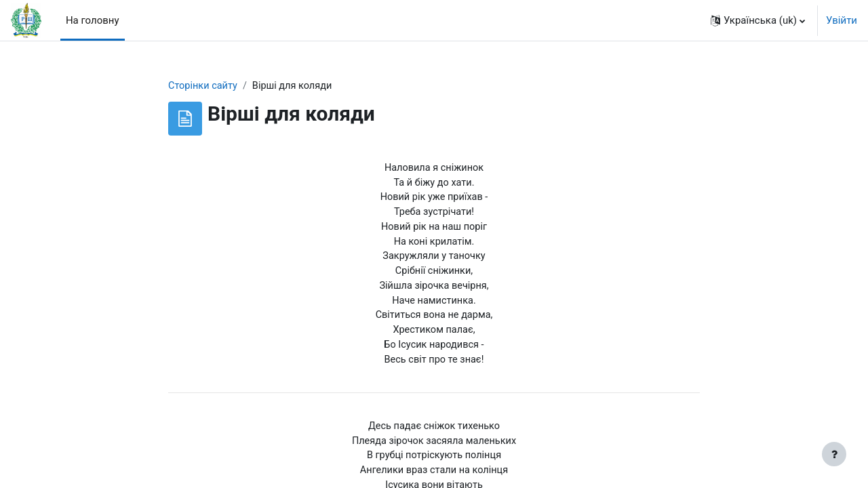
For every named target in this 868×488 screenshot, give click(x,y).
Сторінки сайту (204, 86)
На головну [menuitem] (93, 20)
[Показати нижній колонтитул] (834, 454)
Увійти (842, 20)
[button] (758, 20)
